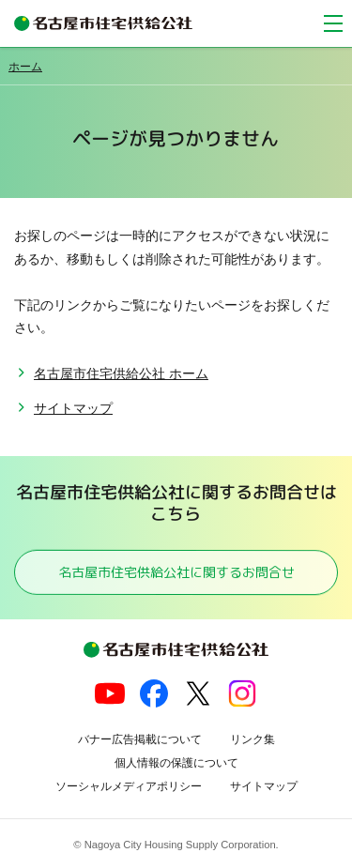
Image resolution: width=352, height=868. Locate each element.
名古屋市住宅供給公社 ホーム (121, 373)
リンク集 (253, 739)
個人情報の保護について (176, 763)
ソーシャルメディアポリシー (129, 786)
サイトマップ (73, 408)
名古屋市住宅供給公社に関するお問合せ (176, 572)
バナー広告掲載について (140, 739)
